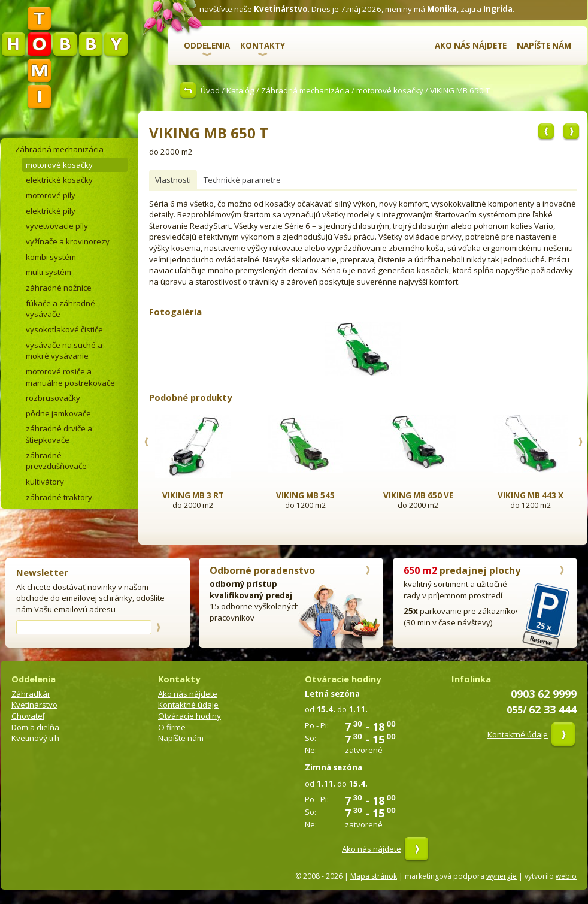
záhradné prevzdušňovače (56, 461)
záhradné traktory (59, 497)
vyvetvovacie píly (57, 226)
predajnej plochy (462, 570)
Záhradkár (31, 694)
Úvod (210, 90)
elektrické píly (51, 211)
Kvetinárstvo (281, 9)
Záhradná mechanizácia (305, 90)
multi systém (49, 272)
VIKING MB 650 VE (418, 495)
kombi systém (51, 257)
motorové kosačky (390, 90)
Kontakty (263, 46)
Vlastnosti (173, 180)
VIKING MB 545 (305, 495)
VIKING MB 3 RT (193, 495)
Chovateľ (28, 716)
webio (566, 876)
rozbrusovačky (53, 398)
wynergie (501, 876)
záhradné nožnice (59, 288)
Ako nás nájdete (471, 46)
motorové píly (51, 195)
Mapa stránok (374, 876)
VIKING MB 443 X (531, 495)
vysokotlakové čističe (64, 329)
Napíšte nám (544, 46)
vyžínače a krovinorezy (68, 241)
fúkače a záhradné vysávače (60, 309)
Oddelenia (207, 46)
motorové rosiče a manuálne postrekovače (70, 377)
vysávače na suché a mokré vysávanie (64, 351)
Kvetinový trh (35, 738)
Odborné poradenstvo (262, 570)
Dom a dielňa (35, 727)
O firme (172, 727)
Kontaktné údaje (188, 705)
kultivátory (45, 482)
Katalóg (240, 90)
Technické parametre (242, 180)
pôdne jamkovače (58, 413)
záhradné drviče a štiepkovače (59, 434)
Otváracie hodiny (190, 716)
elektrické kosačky (59, 180)
